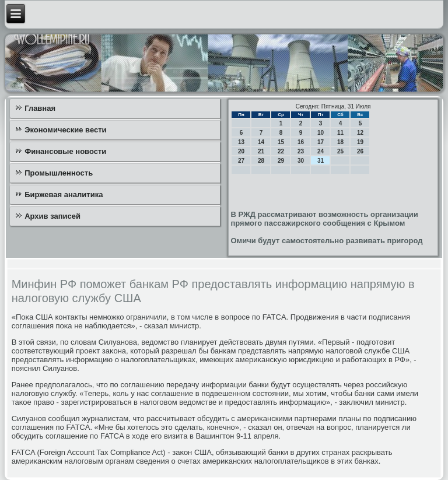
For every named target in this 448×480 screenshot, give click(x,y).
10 (321, 133)
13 (241, 142)
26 (360, 151)
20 (241, 151)
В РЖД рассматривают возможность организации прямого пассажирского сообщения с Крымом (324, 219)
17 (321, 142)
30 (301, 161)
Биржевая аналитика (64, 195)
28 (261, 161)
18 (340, 142)
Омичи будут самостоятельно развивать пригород (326, 241)
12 (360, 133)
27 (241, 161)
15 (281, 142)
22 (281, 151)
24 (321, 151)
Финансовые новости (65, 151)
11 (340, 133)
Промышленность (59, 173)
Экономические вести (65, 130)
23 (301, 151)
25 (340, 151)
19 (360, 142)
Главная (40, 108)
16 (301, 142)
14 (261, 142)
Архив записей (52, 216)
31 (321, 161)
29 (281, 161)
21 (261, 151)
